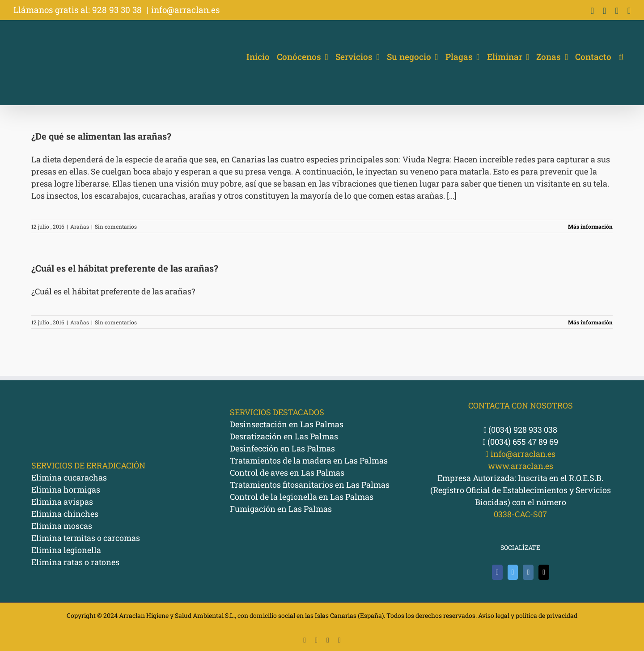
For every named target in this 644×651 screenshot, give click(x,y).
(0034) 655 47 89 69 (521, 442)
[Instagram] (528, 572)
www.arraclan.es (521, 466)
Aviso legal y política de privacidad (528, 615)
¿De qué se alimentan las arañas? (101, 136)
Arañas (80, 226)
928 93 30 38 (118, 10)
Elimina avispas (62, 502)
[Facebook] (497, 572)
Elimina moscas (62, 526)
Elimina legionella (66, 550)
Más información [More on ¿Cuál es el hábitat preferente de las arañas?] (590, 322)
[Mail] (544, 572)
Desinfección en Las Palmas (282, 448)
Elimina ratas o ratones (75, 562)
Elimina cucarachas (69, 477)
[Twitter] (513, 572)
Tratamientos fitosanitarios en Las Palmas (310, 485)
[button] (621, 57)
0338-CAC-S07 (520, 514)
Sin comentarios (116, 226)
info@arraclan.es (185, 10)
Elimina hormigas (66, 489)
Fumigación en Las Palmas (281, 509)
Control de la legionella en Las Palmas (302, 497)
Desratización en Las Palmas (284, 436)
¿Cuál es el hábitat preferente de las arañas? (125, 268)
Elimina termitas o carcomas (86, 538)
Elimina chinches (65, 514)
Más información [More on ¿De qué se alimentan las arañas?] (590, 226)
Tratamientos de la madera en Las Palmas (309, 460)
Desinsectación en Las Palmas (287, 424)
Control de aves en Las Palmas (287, 472)
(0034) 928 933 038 (521, 430)
